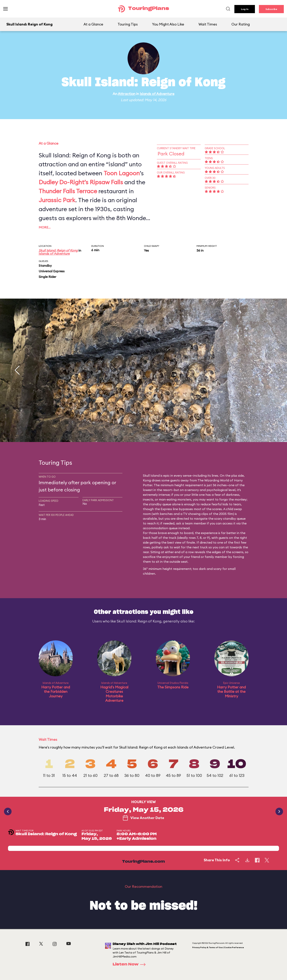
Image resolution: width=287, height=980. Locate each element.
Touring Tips (128, 24)
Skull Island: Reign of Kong (58, 250)
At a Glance (93, 24)
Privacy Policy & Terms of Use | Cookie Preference (218, 947)
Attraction (127, 94)
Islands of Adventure (157, 94)
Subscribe (271, 9)
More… (45, 227)
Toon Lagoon (122, 173)
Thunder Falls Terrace (68, 191)
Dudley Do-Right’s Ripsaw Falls (81, 182)
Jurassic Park (57, 200)
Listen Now (130, 964)
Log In (245, 9)
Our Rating (241, 24)
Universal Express (52, 271)
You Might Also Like (168, 24)
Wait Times (208, 24)
